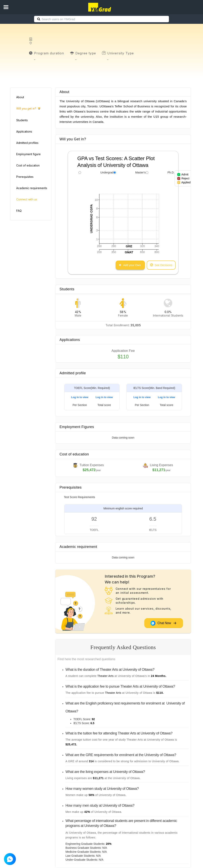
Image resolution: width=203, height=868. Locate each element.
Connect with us (27, 199)
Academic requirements (32, 188)
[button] (6, 7)
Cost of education (28, 165)
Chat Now (164, 623)
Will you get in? (28, 109)
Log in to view (80, 397)
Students (22, 120)
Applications (24, 131)
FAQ (19, 211)
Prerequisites (25, 177)
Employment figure (28, 154)
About (20, 97)
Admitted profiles (27, 143)
